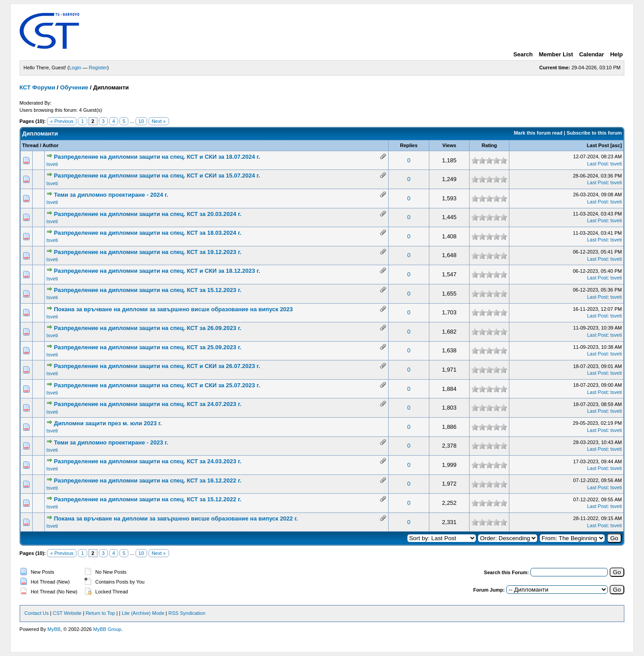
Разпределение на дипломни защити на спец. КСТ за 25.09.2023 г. (147, 347)
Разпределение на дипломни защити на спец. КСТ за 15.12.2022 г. (147, 499)
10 (141, 121)
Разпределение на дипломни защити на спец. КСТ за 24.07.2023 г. (147, 404)
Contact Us (37, 613)
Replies (409, 145)
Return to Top (100, 613)
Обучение (74, 87)
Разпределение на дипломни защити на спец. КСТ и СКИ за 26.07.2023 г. (157, 366)
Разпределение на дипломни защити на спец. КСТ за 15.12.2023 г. (147, 290)
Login (75, 68)
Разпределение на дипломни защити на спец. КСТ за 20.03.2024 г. (147, 214)
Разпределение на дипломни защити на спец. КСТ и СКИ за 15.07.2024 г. (157, 176)
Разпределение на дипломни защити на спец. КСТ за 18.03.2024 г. (147, 233)
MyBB (54, 629)
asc (616, 145)
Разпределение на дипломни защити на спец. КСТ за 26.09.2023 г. (147, 328)
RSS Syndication (187, 613)
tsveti (52, 164)
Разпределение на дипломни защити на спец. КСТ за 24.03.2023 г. (147, 461)
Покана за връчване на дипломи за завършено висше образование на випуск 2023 (173, 309)
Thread (31, 145)
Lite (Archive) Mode (143, 613)
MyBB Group (107, 629)
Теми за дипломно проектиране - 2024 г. (111, 195)
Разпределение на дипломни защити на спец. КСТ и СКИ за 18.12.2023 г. (157, 271)
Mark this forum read (538, 133)
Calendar (592, 54)
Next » (159, 121)
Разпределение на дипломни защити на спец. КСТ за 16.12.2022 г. (147, 480)
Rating (489, 145)
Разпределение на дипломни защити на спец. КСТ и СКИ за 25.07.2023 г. (157, 385)
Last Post (598, 145)
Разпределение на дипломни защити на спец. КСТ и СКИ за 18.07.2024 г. (157, 157)
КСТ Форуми (38, 87)
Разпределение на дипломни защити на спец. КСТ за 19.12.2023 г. (147, 252)
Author (51, 145)
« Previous (62, 121)
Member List (556, 54)
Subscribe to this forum (594, 133)
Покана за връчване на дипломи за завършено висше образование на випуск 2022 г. (176, 518)
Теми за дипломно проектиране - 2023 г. (111, 442)
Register (98, 68)
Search (523, 54)
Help (616, 54)
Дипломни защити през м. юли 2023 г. (108, 423)
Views (449, 145)
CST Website (67, 613)
